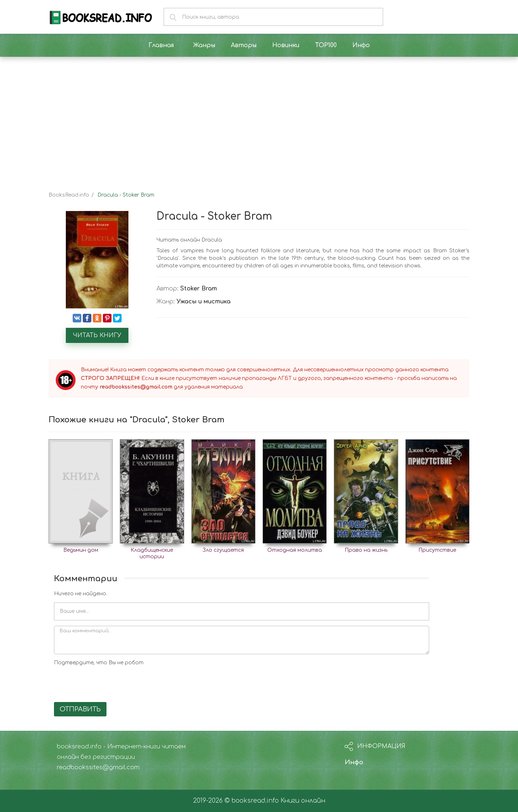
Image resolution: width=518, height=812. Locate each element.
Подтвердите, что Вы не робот (99, 663)
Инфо (354, 762)
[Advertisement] (259, 118)
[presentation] (109, 683)
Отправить (80, 709)
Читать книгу (97, 335)
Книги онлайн (303, 801)
